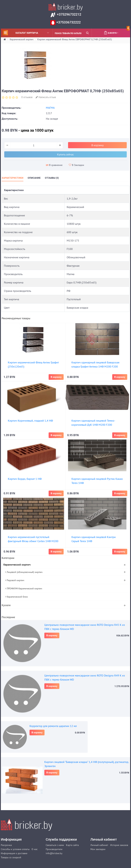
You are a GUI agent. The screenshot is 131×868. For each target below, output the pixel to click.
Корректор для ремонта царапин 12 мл (53, 726)
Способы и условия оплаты (15, 849)
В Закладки (76, 165)
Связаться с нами (55, 845)
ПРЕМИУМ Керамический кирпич (24, 588)
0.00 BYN (117, 31)
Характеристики (13, 178)
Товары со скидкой (11, 857)
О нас (35, 849)
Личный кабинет (99, 845)
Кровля (6, 605)
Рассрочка (6, 845)
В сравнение (54, 165)
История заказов (119, 845)
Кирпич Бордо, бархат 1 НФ (25, 479)
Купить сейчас (65, 154)
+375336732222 (68, 22)
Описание (34, 178)
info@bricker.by (54, 853)
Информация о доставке (14, 853)
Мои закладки (98, 849)
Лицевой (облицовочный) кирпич (24, 572)
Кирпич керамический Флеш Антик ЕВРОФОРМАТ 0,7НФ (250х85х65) (75, 39)
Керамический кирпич (22, 39)
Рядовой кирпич (15, 580)
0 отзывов (27, 97)
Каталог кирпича (26, 33)
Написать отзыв (46, 97)
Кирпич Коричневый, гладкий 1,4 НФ (30, 421)
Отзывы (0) (52, 178)
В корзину (52, 635)
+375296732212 (69, 14)
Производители (54, 849)
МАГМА (50, 108)
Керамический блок (16, 597)
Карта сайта (72, 845)
